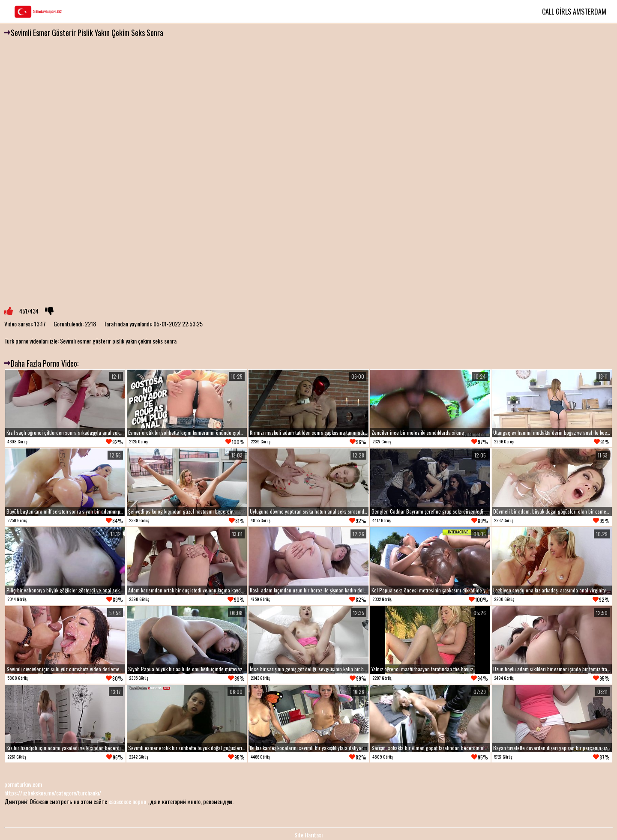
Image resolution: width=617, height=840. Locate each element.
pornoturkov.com (23, 784)
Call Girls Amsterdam (574, 12)
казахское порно (127, 801)
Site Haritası (308, 835)
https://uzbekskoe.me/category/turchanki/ (53, 793)
